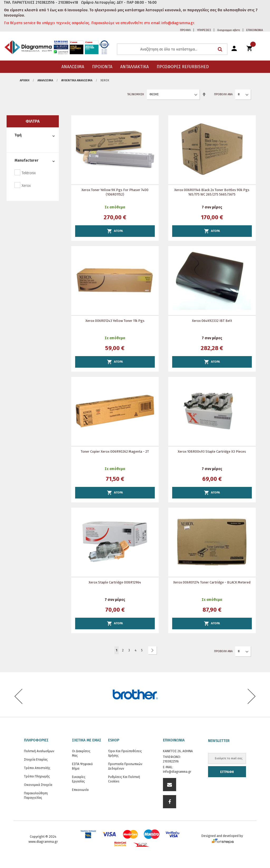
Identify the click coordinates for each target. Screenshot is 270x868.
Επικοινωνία (80, 790)
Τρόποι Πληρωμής (37, 776)
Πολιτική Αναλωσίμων (39, 751)
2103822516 (171, 761)
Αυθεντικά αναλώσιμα (77, 80)
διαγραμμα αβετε (229, 30)
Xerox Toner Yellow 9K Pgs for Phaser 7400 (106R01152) (115, 192)
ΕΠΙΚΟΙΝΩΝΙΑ (255, 30)
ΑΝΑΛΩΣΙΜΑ (45, 80)
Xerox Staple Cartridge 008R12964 (115, 582)
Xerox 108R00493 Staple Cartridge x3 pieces (212, 452)
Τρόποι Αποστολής (37, 768)
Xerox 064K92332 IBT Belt (212, 321)
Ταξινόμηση (136, 94)
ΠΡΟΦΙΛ (185, 30)
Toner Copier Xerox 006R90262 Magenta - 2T (115, 452)
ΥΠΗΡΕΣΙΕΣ (204, 30)
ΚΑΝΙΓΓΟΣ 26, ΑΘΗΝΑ (178, 751)
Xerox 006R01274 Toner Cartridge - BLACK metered (212, 582)
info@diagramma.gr (177, 772)
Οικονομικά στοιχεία (38, 785)
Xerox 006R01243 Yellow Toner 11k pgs (115, 321)
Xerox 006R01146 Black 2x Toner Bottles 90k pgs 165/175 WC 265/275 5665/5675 (212, 192)
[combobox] (172, 49)
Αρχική (25, 80)
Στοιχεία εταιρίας (36, 760)
